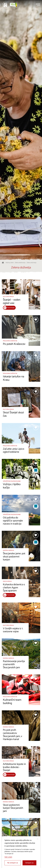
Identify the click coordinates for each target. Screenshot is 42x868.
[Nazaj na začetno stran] (4, 4)
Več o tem (8, 857)
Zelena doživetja (31, 263)
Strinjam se (29, 863)
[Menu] (38, 4)
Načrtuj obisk (10, 263)
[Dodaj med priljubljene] (36, 284)
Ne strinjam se (13, 863)
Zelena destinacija (20, 263)
